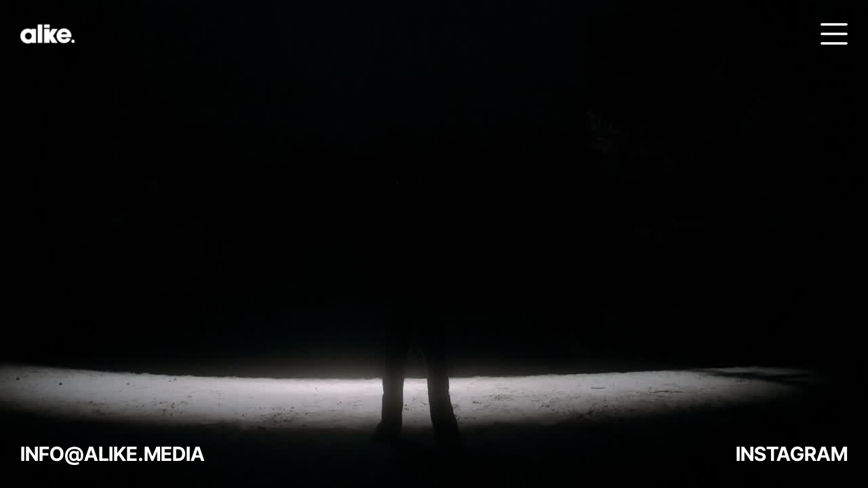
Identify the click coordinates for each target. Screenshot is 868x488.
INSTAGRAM (792, 454)
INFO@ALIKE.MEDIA (113, 454)
